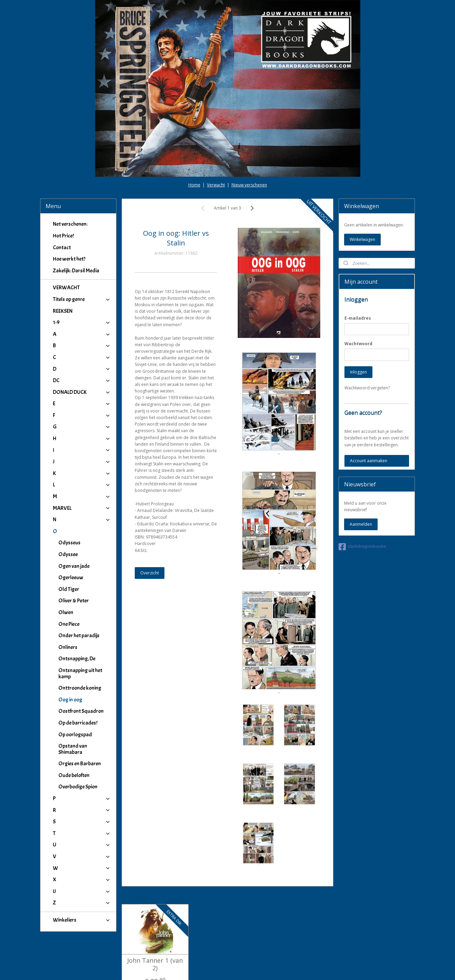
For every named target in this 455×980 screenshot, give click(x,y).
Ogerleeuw (71, 539)
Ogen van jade (74, 527)
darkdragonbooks (362, 508)
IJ (82, 853)
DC (82, 342)
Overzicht (150, 534)
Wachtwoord (358, 305)
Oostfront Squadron (81, 672)
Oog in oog (70, 661)
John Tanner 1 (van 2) (155, 926)
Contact (62, 209)
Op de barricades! (78, 684)
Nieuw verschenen (249, 146)
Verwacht (216, 146)
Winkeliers (82, 881)
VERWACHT (66, 249)
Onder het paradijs (79, 597)
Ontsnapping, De (77, 620)
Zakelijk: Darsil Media (76, 232)
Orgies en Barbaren (80, 725)
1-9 (82, 284)
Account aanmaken (369, 422)
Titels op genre (82, 261)
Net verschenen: (70, 185)
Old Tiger (69, 551)
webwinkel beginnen (247, 967)
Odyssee (68, 516)
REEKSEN (63, 272)
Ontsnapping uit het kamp (80, 635)
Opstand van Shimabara (73, 710)
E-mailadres (358, 279)
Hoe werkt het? (69, 220)
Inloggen (358, 333)
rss (221, 967)
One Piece (69, 585)
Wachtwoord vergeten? (367, 349)
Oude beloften (74, 737)
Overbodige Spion (78, 748)
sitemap (206, 967)
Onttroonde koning (80, 649)
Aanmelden (361, 486)
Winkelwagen (362, 201)
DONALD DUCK (82, 353)
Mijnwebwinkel (307, 967)
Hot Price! (63, 197)
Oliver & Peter (74, 562)
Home (194, 146)
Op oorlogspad (75, 696)
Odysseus (69, 504)
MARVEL (82, 469)
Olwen (66, 574)
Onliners (68, 609)
